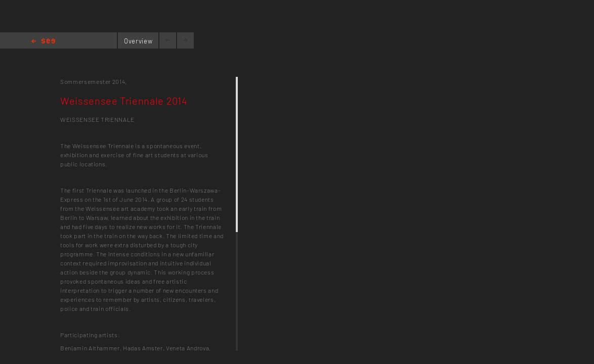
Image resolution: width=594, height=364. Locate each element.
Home (43, 42)
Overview (138, 41)
